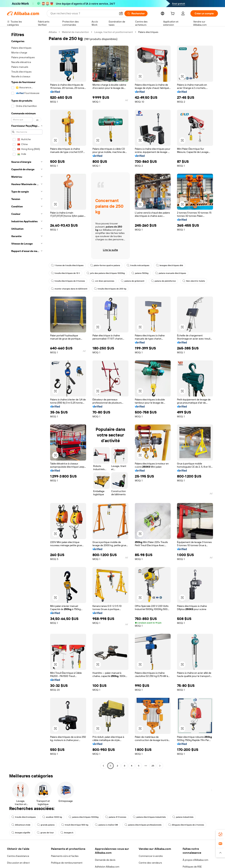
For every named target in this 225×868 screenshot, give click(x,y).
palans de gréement (133, 281)
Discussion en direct (18, 863)
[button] (140, 76)
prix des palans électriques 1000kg (106, 273)
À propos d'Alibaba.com (195, 860)
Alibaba (53, 32)
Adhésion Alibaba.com (107, 867)
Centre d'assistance (18, 856)
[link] (220, 834)
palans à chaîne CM (106, 825)
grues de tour (45, 833)
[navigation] (27, 399)
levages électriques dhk (169, 265)
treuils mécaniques (138, 265)
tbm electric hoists (194, 281)
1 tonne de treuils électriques (67, 265)
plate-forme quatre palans (105, 265)
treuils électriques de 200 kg (110, 289)
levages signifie (21, 833)
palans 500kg (140, 273)
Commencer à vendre (151, 856)
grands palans (46, 825)
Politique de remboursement (67, 863)
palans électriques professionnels (143, 825)
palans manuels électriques (171, 273)
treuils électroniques (24, 817)
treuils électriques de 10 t (65, 273)
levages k (67, 833)
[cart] (173, 14)
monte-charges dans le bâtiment (69, 289)
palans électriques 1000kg (84, 817)
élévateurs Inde (21, 825)
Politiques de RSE (192, 867)
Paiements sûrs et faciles (65, 856)
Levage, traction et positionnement (114, 32)
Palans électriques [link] (148, 32)
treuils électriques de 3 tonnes (68, 281)
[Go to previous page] (103, 766)
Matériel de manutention (75, 32)
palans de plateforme (163, 281)
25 (153, 766)
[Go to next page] (160, 766)
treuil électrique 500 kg (75, 825)
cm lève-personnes (103, 281)
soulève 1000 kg (52, 817)
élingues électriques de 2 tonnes (186, 825)
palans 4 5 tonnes (116, 817)
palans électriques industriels (149, 817)
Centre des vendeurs (150, 863)
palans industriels (183, 817)
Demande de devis (105, 860)
